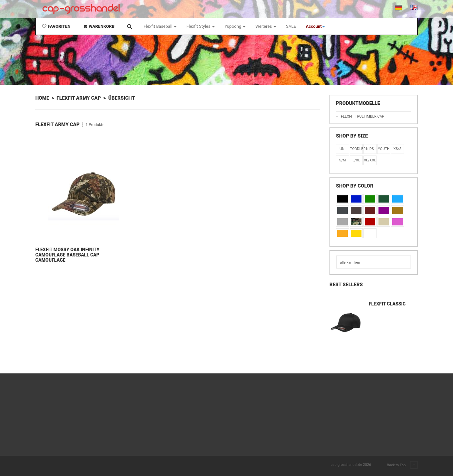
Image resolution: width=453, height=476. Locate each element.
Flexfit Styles (200, 26)
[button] (316, 26)
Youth (384, 149)
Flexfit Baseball (160, 26)
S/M (343, 160)
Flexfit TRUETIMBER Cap (363, 116)
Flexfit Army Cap (79, 98)
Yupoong (235, 26)
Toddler (356, 149)
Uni (343, 149)
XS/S (398, 149)
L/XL (356, 160)
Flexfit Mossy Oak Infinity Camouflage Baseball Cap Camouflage (67, 255)
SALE (291, 26)
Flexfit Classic (387, 304)
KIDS (370, 149)
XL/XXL (370, 160)
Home (42, 98)
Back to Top (402, 465)
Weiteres (266, 26)
